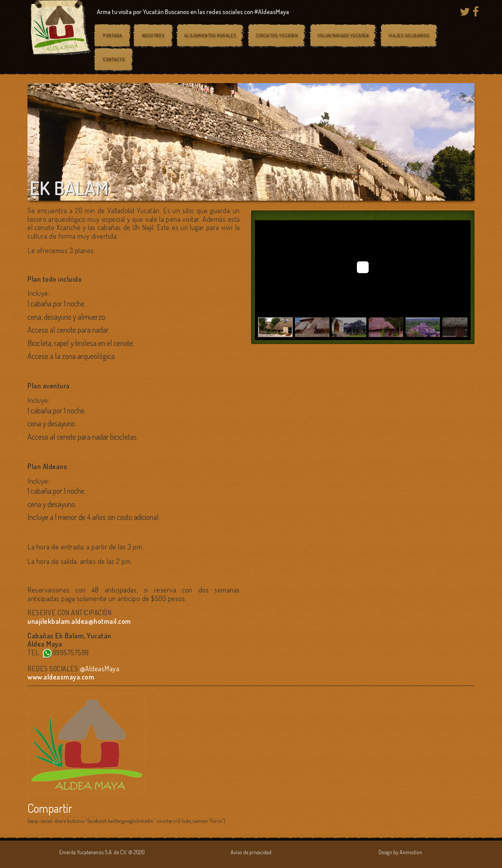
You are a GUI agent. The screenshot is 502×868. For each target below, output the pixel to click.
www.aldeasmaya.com (61, 677)
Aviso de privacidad (251, 852)
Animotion (411, 852)
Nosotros (153, 35)
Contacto (114, 59)
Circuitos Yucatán (277, 35)
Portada (112, 35)
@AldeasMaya (100, 669)
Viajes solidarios (409, 35)
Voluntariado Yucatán (343, 35)
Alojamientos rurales (210, 35)
